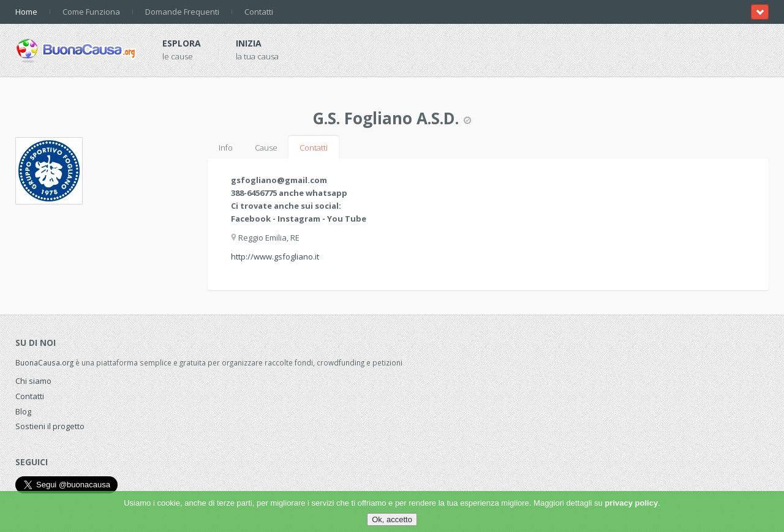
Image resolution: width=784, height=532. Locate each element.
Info (226, 148)
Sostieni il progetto (50, 426)
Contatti (259, 12)
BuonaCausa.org (44, 362)
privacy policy (631, 503)
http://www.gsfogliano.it (275, 257)
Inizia (249, 43)
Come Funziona (91, 12)
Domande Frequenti (182, 12)
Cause (266, 148)
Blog (23, 411)
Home (26, 12)
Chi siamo (33, 381)
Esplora (182, 43)
